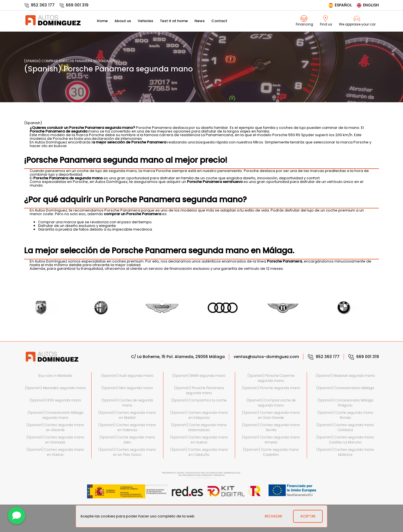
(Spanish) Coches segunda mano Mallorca (345, 452)
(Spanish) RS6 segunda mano (55, 400)
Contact (219, 21)
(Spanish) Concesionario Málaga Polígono (345, 403)
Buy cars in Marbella (55, 376)
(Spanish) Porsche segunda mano (271, 388)
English (368, 5)
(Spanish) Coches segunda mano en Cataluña (199, 452)
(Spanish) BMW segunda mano (199, 376)
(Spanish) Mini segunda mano (127, 388)
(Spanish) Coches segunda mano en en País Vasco (127, 452)
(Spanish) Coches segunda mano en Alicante (55, 427)
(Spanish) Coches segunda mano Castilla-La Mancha (345, 440)
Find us (326, 21)
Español (340, 5)
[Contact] (17, 515)
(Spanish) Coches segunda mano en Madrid (127, 415)
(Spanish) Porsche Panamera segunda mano (199, 390)
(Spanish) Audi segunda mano (127, 376)
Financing (304, 21)
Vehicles (145, 21)
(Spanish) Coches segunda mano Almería (271, 440)
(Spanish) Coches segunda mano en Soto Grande (271, 415)
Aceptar (308, 516)
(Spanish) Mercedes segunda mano (55, 388)
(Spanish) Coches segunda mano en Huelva (199, 440)
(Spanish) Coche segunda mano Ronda (345, 415)
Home (102, 21)
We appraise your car (357, 21)
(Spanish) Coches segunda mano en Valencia (127, 427)
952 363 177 (39, 5)
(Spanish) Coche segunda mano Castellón (271, 452)
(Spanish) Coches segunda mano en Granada (55, 440)
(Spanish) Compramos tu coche (199, 400)
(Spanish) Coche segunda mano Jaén (127, 440)
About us (123, 21)
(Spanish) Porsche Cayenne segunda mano (271, 378)
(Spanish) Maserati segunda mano (345, 376)
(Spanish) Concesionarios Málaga (345, 388)
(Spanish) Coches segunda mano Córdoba (345, 427)
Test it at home (174, 21)
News (200, 21)
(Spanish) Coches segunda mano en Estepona (199, 415)
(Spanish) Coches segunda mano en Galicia (55, 452)
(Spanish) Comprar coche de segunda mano (271, 403)
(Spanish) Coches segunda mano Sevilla (271, 427)
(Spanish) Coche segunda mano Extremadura (199, 427)
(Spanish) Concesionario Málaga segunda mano (55, 415)
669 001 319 (74, 5)
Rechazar (273, 516)
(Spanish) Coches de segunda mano (127, 403)
